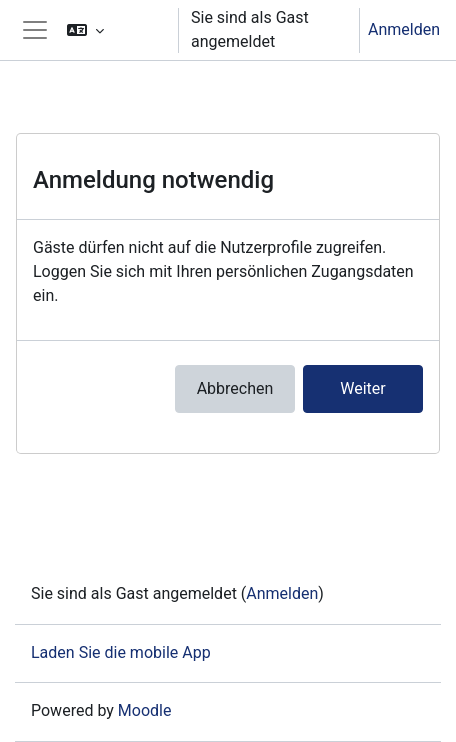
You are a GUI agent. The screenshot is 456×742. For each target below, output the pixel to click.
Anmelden (404, 29)
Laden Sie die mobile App (121, 652)
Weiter (362, 388)
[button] (114, 30)
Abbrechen (235, 388)
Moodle (145, 710)
